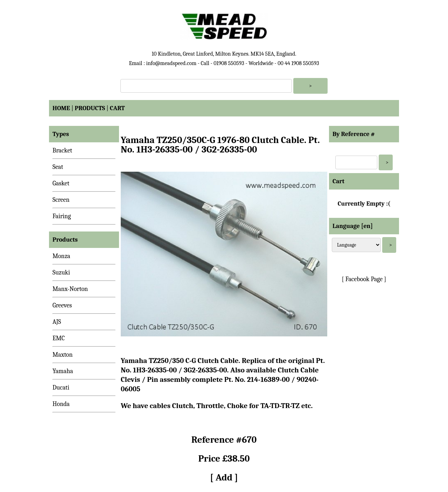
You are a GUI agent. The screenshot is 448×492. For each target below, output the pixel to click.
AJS (57, 322)
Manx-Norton (70, 289)
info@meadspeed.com (171, 63)
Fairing (62, 216)
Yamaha (63, 371)
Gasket (61, 183)
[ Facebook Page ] (364, 279)
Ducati (61, 388)
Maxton (63, 355)
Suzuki (61, 273)
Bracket (62, 151)
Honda (61, 404)
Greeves (62, 305)
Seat (58, 167)
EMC (59, 338)
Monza (61, 256)
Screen (61, 200)
